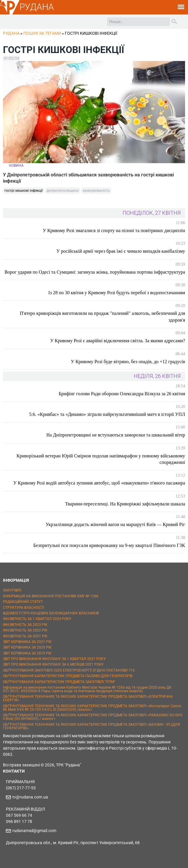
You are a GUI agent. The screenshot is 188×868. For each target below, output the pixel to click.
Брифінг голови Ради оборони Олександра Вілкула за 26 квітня (122, 394)
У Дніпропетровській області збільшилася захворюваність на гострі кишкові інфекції (88, 178)
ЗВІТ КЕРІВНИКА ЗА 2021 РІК (27, 642)
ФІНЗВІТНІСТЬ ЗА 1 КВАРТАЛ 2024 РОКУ (37, 619)
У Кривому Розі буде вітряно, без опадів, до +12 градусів (128, 362)
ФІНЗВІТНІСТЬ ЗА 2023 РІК (25, 625)
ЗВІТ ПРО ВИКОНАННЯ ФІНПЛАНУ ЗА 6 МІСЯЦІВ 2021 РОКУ (53, 664)
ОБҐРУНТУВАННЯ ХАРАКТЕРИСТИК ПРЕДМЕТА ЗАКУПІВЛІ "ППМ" (59, 682)
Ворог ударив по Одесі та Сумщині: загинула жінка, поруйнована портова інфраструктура (95, 272)
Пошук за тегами (42, 33)
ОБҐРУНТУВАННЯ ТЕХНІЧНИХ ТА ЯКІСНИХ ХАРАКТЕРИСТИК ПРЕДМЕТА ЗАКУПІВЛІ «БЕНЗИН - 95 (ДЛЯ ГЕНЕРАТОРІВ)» (91, 726)
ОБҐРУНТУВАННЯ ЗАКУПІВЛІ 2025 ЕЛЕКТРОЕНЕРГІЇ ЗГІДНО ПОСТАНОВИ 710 (69, 670)
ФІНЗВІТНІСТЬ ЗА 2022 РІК (25, 630)
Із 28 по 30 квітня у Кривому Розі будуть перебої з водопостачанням (117, 293)
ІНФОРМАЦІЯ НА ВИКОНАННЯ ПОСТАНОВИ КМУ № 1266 (51, 596)
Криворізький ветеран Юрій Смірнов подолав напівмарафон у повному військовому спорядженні (101, 459)
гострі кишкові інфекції (24, 191)
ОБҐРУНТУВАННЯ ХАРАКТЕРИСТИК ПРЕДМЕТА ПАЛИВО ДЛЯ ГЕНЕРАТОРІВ (68, 676)
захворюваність (96, 191)
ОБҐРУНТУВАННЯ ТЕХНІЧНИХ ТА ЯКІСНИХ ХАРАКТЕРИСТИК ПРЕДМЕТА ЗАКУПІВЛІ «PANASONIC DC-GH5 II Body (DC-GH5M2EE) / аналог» (93, 717)
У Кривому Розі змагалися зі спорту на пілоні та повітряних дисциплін (114, 230)
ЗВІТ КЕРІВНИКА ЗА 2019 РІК (27, 653)
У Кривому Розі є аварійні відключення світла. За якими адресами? (118, 341)
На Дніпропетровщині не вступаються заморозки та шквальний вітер (116, 435)
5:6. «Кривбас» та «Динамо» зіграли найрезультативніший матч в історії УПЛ (107, 414)
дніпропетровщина (63, 191)
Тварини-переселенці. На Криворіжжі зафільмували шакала (125, 504)
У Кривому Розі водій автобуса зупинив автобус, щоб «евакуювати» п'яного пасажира (99, 483)
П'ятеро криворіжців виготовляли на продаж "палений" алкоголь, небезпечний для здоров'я (102, 316)
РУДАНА (37, 7)
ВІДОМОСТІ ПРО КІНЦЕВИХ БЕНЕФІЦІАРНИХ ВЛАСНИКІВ (51, 613)
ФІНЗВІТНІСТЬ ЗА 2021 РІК (25, 636)
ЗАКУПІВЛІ (12, 590)
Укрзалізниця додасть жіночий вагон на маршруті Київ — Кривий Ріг (115, 524)
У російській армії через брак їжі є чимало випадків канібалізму (121, 251)
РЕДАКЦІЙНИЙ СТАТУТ (23, 602)
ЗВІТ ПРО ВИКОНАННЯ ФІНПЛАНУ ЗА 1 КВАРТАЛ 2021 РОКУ (54, 659)
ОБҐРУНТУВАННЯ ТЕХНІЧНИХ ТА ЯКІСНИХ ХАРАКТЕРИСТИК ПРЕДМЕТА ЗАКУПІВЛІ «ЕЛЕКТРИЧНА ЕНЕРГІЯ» (88, 698)
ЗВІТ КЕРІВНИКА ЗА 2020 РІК (27, 647)
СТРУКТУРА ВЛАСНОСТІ (23, 608)
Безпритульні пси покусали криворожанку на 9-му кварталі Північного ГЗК (109, 545)
